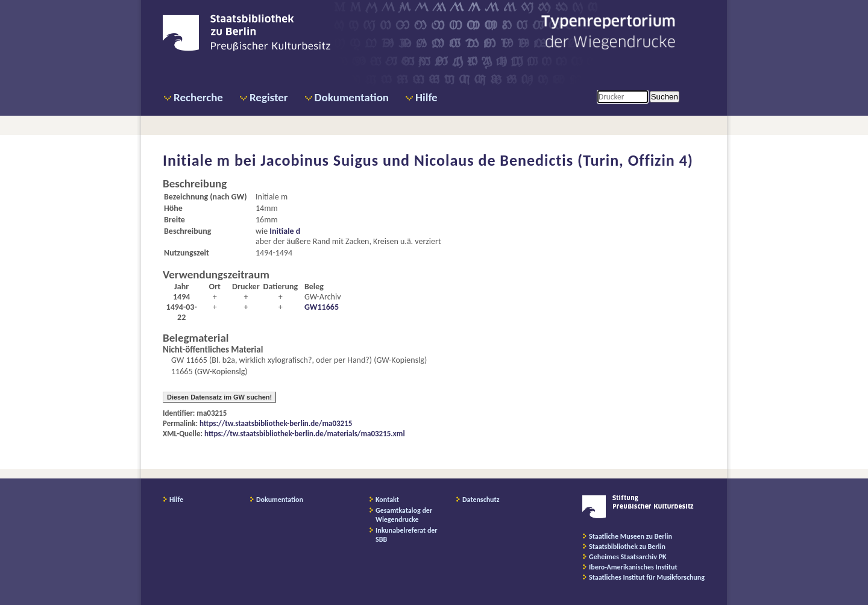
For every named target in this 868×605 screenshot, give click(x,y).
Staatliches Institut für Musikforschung (647, 577)
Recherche (198, 97)
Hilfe (426, 97)
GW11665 (322, 307)
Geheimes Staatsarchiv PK (628, 557)
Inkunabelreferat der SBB (407, 535)
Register (269, 97)
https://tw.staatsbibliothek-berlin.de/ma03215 (276, 423)
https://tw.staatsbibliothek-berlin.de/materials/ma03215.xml (305, 434)
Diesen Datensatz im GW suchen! (219, 397)
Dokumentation (352, 97)
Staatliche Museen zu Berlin (631, 536)
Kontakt (387, 500)
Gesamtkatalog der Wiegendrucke (404, 515)
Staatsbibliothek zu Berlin (627, 547)
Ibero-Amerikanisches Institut (633, 567)
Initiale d (285, 231)
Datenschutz (481, 500)
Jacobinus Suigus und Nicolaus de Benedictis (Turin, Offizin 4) (477, 160)
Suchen (665, 97)
